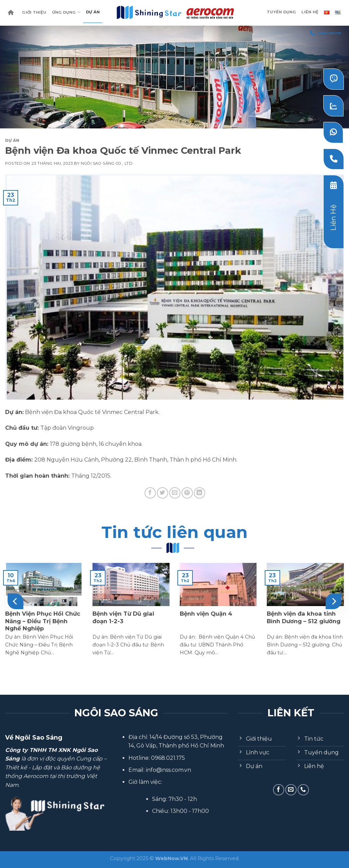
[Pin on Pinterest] (187, 493)
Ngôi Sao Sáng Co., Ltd (107, 163)
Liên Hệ (310, 12)
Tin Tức (17, 33)
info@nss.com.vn (169, 770)
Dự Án (93, 12)
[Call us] (303, 790)
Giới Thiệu (34, 12)
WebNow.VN (171, 858)
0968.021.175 (326, 33)
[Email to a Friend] (175, 493)
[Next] (333, 601)
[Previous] (16, 601)
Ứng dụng (66, 12)
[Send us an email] (291, 790)
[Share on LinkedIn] (200, 493)
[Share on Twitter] (163, 493)
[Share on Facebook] (150, 493)
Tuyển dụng (281, 12)
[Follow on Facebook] (279, 790)
